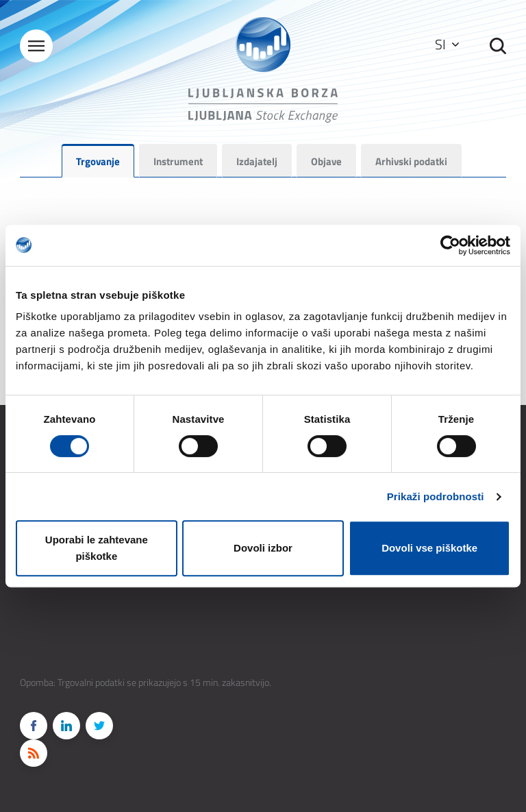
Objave (326, 161)
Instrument (178, 161)
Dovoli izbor (263, 548)
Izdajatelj (257, 161)
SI (447, 44)
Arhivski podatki (411, 161)
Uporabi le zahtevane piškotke (97, 548)
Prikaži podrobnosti (436, 496)
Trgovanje (98, 161)
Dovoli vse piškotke (429, 548)
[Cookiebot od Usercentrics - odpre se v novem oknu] (450, 245)
